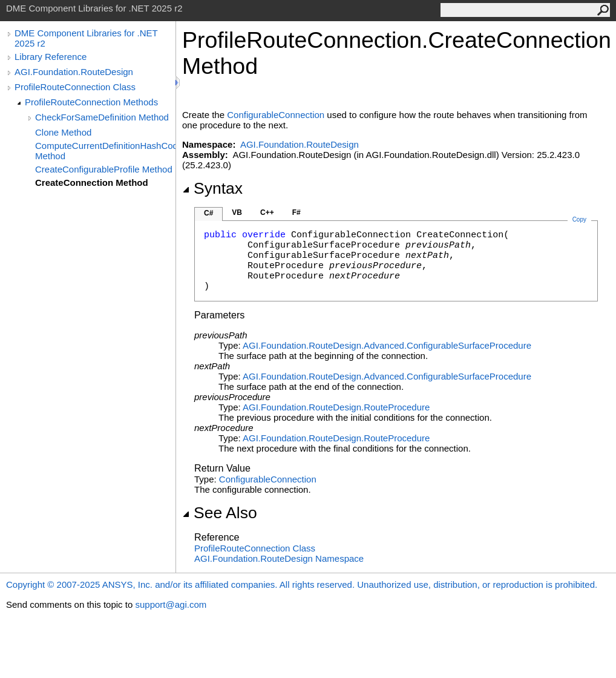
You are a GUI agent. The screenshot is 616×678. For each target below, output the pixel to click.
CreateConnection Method (92, 183)
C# (208, 213)
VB (237, 212)
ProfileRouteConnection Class (75, 87)
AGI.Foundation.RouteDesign (74, 72)
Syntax (212, 188)
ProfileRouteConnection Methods (91, 102)
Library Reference (51, 57)
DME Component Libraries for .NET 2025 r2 (86, 38)
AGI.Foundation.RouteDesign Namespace (279, 558)
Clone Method (63, 132)
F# (297, 212)
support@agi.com (171, 604)
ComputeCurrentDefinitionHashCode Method (105, 151)
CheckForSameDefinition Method (102, 117)
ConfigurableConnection (276, 115)
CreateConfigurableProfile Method (104, 169)
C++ (267, 212)
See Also (220, 513)
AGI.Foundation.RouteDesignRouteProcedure (336, 407)
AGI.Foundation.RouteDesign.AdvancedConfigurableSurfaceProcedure (387, 345)
